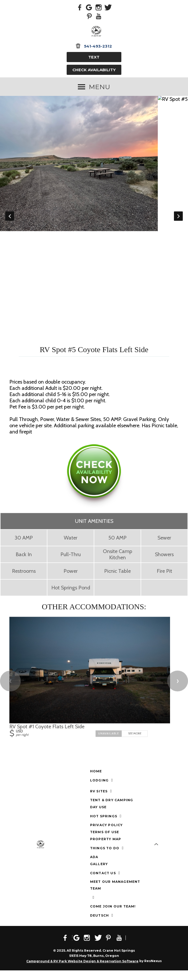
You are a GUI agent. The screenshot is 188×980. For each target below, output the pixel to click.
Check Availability (94, 70)
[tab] (51, 343)
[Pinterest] (89, 16)
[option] (94, 166)
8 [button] (106, 343)
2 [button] (59, 343)
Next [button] (178, 221)
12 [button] (137, 343)
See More (135, 743)
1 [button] (51, 343)
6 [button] (90, 343)
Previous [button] (10, 221)
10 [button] (121, 343)
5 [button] (82, 343)
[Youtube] (99, 16)
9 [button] (114, 343)
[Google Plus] (89, 7)
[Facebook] (80, 7)
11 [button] (129, 343)
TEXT (94, 57)
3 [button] (67, 343)
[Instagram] (99, 7)
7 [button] (98, 343)
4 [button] (74, 343)
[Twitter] (108, 7)
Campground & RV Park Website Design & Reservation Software (82, 971)
